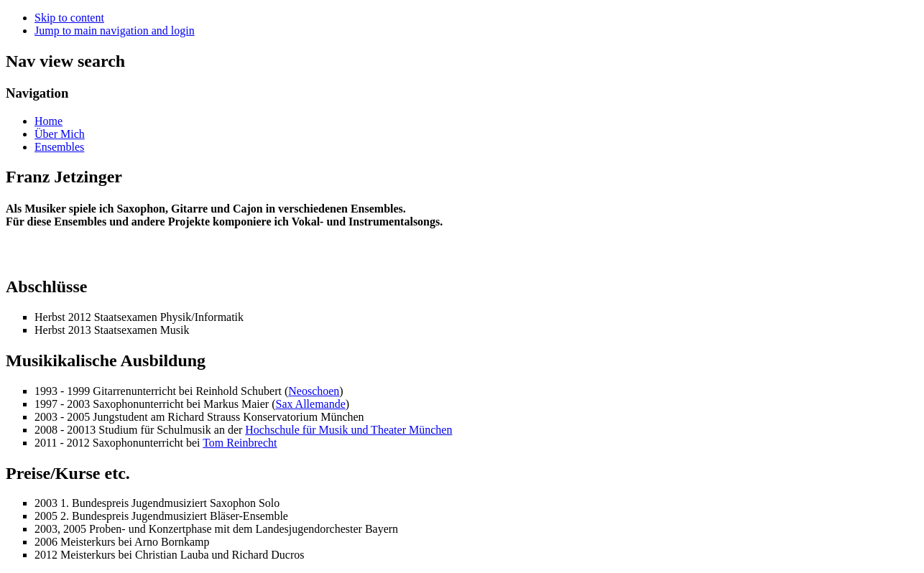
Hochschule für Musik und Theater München (348, 430)
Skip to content (69, 18)
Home (48, 121)
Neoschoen (314, 391)
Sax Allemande (310, 404)
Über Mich (60, 134)
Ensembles (59, 147)
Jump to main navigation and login (115, 31)
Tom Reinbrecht (240, 443)
